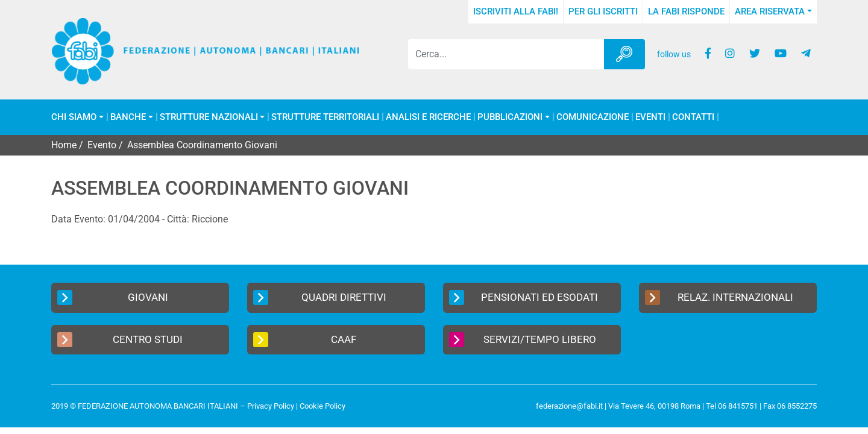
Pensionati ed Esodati (524, 297)
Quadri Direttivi (320, 297)
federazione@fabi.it (569, 406)
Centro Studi (120, 340)
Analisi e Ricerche (428, 117)
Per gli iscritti (603, 11)
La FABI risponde (686, 11)
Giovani (113, 297)
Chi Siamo (74, 117)
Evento (102, 145)
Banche (128, 117)
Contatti (693, 117)
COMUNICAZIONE (593, 117)
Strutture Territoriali (325, 117)
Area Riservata (770, 11)
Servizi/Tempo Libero (523, 340)
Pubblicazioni (510, 117)
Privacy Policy (271, 406)
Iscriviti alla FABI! (516, 11)
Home (64, 145)
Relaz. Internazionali (719, 297)
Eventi (650, 117)
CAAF (305, 340)
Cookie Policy (322, 406)
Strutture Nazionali (209, 117)
